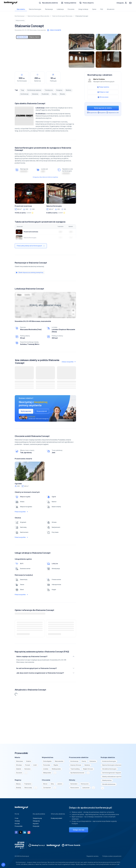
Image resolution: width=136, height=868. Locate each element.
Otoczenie (71, 9)
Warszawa (33, 30)
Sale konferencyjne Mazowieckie (39, 16)
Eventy (54, 94)
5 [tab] (33, 479)
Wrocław (19, 765)
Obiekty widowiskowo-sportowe (112, 777)
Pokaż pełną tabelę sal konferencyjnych (31, 246)
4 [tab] (31, 479)
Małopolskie (47, 773)
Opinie (94, 9)
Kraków (29, 761)
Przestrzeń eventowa (23, 206)
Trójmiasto (28, 784)
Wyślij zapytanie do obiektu (103, 108)
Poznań (28, 765)
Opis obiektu (21, 9)
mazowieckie (41, 30)
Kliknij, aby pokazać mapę (45, 305)
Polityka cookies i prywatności (112, 856)
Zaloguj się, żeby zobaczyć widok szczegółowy (45, 177)
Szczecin (19, 773)
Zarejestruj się (37, 818)
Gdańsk (19, 769)
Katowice (27, 769)
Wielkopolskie (56, 769)
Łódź (35, 765)
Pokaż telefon (103, 87)
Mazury (18, 784)
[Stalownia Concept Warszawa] (41, 51)
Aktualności (111, 9)
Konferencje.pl (20, 16)
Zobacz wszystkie (69, 362)
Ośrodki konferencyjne (109, 769)
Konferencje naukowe (34, 90)
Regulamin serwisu (93, 856)
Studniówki (45, 94)
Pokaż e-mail (103, 92)
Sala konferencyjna (54, 206)
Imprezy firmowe (76, 765)
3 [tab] (30, 479)
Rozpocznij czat (42, 411)
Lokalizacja (60, 9)
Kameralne (74, 784)
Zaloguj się (36, 821)
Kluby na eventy (20, 20)
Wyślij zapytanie (26, 411)
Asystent (36, 824)
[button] (69, 3)
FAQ (101, 9)
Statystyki (36, 826)
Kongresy (59, 90)
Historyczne (85, 784)
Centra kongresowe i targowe (111, 773)
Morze (45, 784)
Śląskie (56, 765)
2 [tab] (28, 479)
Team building (75, 769)
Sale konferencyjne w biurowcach (113, 765)
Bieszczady (28, 788)
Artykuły (17, 821)
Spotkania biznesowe (77, 773)
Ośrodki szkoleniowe (109, 784)
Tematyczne (49, 90)
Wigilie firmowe (88, 769)
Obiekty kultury (107, 780)
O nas (17, 818)
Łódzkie (46, 769)
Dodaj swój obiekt (57, 818)
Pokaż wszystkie (21, 512)
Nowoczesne (75, 788)
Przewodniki (19, 826)
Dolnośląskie (47, 761)
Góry (52, 784)
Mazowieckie (59, 761)
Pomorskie (47, 765)
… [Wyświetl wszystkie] (26, 773)
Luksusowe (86, 788)
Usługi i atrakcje (83, 9)
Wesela (62, 94)
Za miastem (47, 788)
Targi (22, 90)
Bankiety (69, 90)
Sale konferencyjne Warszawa (63, 16)
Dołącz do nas (79, 830)
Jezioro (60, 784)
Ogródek (18, 484)
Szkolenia (35, 94)
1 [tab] (27, 479)
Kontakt (17, 824)
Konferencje (25, 94)
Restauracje (49, 9)
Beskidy (19, 788)
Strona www (103, 97)
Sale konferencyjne (35, 9)
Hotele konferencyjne (109, 761)
